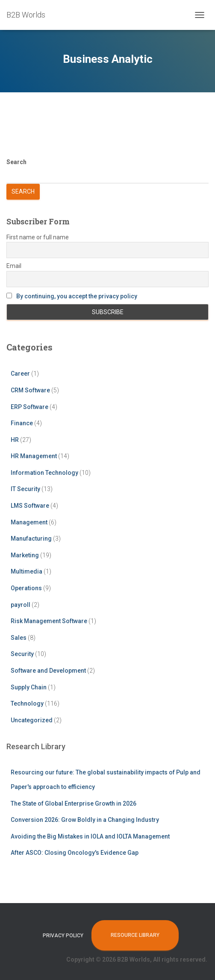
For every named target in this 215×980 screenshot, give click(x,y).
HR (15, 440)
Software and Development (48, 671)
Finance (22, 423)
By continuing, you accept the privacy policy (77, 296)
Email (14, 266)
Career (20, 374)
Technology (27, 703)
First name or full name (38, 237)
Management (29, 522)
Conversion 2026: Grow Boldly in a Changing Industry (85, 820)
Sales (19, 638)
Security (22, 654)
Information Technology (44, 473)
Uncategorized (32, 720)
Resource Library (135, 935)
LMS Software (30, 506)
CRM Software (30, 390)
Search (16, 162)
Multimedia (27, 571)
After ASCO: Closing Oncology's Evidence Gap (75, 853)
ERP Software (29, 407)
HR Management (34, 456)
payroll (21, 605)
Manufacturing (31, 539)
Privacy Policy (63, 936)
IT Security (25, 489)
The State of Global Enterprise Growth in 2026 (74, 803)
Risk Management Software (49, 621)
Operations (26, 588)
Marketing (25, 555)
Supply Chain (29, 687)
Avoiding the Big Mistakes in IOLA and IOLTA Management (90, 836)
